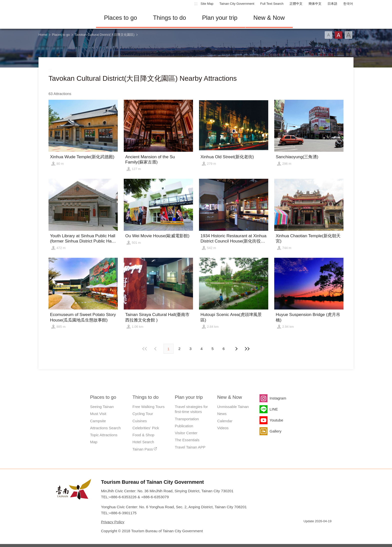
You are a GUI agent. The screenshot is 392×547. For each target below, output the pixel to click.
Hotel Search (143, 442)
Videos (223, 428)
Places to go (120, 18)
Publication (184, 426)
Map (94, 442)
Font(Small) (328, 35)
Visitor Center (186, 433)
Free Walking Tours (148, 407)
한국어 (348, 4)
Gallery (275, 431)
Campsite (98, 421)
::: (196, 4)
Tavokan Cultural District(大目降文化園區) (104, 35)
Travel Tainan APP (190, 447)
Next (156, 349)
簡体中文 (315, 4)
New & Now (269, 18)
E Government (307, 530)
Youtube (276, 420)
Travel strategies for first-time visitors (191, 409)
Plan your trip (220, 18)
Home (43, 35)
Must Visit (98, 414)
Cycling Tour (143, 414)
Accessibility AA (325, 530)
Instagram (278, 398)
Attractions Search (105, 428)
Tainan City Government (237, 4)
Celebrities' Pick (146, 428)
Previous (236, 349)
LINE (274, 409)
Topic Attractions (104, 435)
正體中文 (296, 4)
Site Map (207, 4)
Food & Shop (143, 435)
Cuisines (140, 421)
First (145, 349)
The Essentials (187, 440)
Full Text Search (272, 4)
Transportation (187, 419)
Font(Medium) (338, 35)
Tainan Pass (143, 449)
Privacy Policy (113, 522)
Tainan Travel (63, 18)
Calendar (225, 421)
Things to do (169, 18)
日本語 (332, 4)
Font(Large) (348, 35)
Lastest (247, 349)
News (222, 414)
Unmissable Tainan (233, 407)
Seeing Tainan (102, 407)
